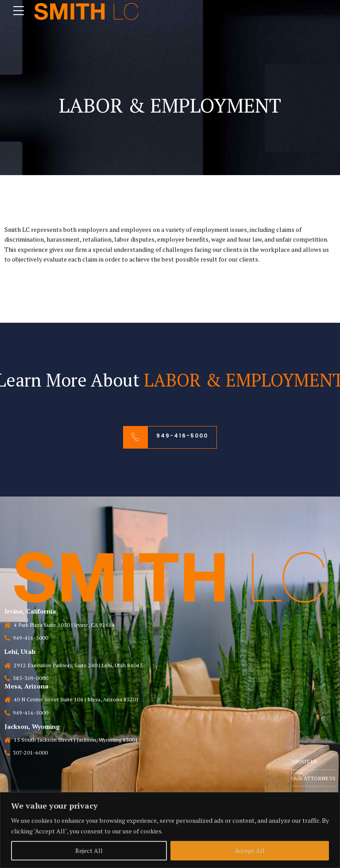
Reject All (89, 850)
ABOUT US (304, 762)
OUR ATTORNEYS (313, 779)
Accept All (250, 850)
